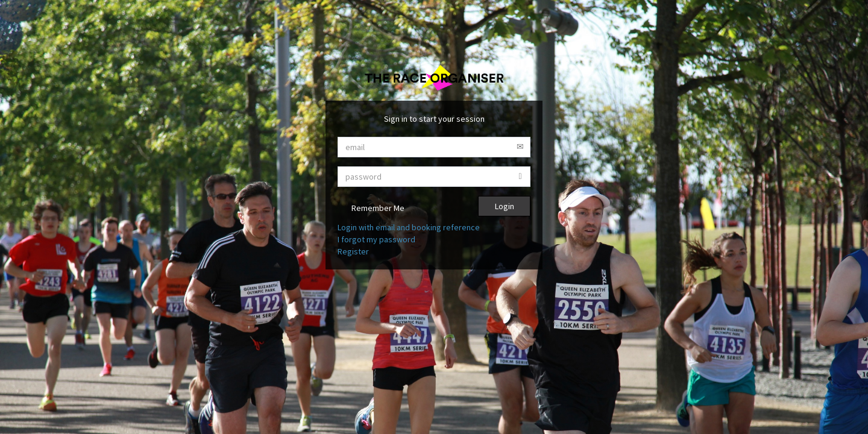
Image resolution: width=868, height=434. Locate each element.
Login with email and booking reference (409, 227)
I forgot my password (376, 239)
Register (353, 251)
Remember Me (371, 209)
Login (505, 206)
